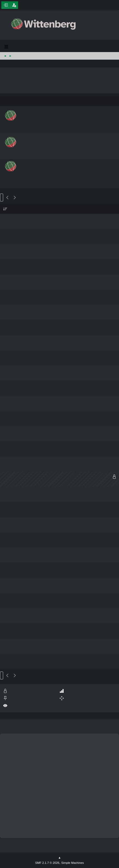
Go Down (2, 198)
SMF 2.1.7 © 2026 (47, 863)
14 (12, 198)
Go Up (2, 675)
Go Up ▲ (59, 858)
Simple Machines (73, 863)
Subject (5, 209)
